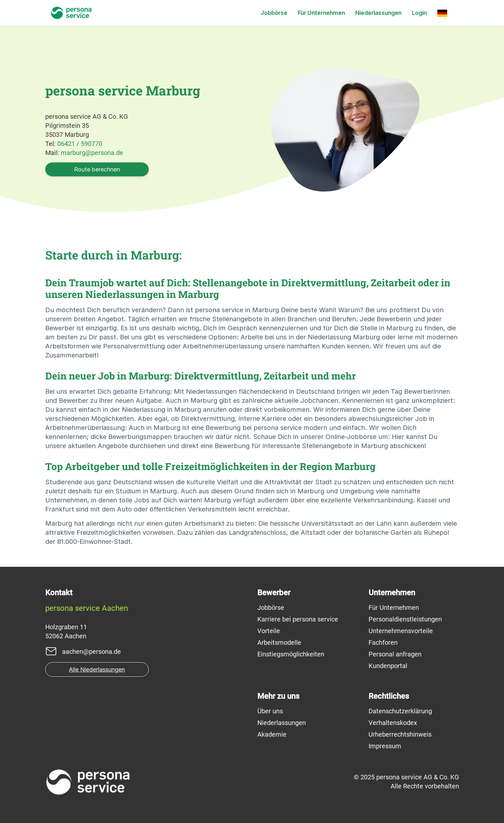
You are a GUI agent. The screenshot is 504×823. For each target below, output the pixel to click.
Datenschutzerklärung (400, 711)
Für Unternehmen (321, 13)
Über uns (270, 711)
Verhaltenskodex (393, 723)
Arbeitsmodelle (279, 642)
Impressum (385, 746)
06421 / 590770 (80, 144)
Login (419, 13)
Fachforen (383, 642)
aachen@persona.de (91, 652)
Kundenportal (388, 666)
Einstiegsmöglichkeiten (291, 654)
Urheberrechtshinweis (400, 734)
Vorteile (269, 631)
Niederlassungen (378, 13)
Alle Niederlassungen (97, 669)
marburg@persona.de (92, 153)
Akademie (272, 734)
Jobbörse (274, 13)
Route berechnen (97, 169)
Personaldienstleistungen (405, 619)
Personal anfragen (395, 654)
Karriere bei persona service (298, 619)
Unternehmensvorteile (401, 631)
